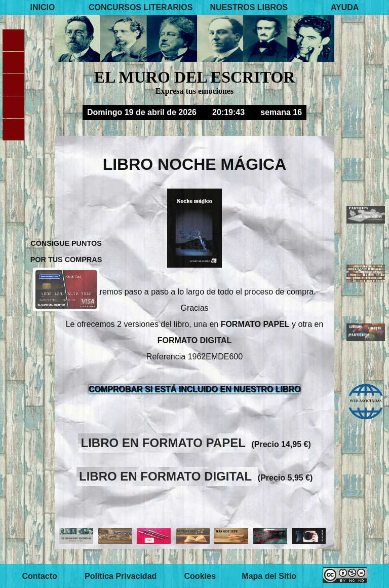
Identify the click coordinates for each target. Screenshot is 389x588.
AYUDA (345, 7)
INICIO (43, 7)
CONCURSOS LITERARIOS (141, 7)
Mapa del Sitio (269, 576)
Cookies (200, 576)
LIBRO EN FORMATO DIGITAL (167, 476)
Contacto (39, 576)
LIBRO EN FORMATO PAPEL (165, 443)
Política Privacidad (121, 576)
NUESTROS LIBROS (249, 7)
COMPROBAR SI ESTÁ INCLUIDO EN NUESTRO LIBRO (195, 389)
